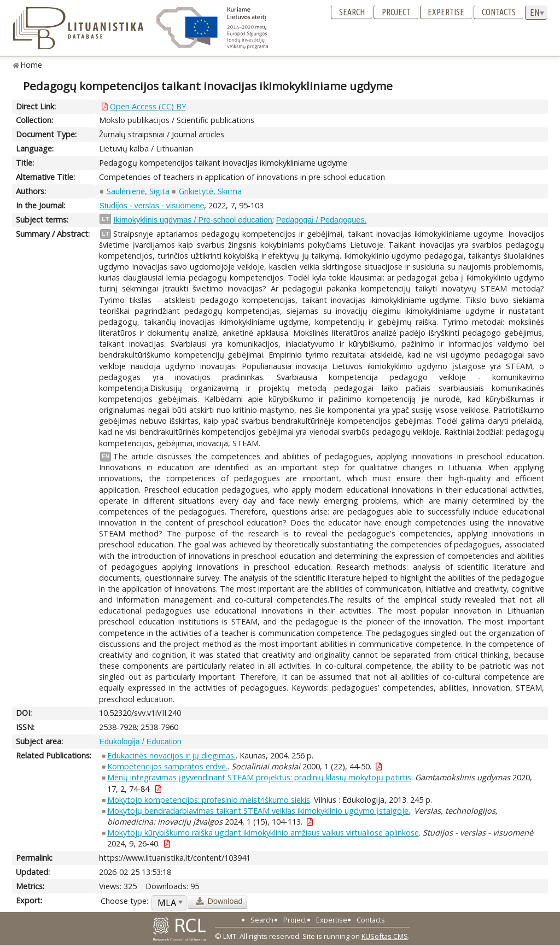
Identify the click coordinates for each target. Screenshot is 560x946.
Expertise (446, 12)
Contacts (499, 12)
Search (352, 12)
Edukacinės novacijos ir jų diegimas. (171, 755)
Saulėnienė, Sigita (138, 191)
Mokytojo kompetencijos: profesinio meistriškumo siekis (209, 800)
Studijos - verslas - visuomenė (151, 206)
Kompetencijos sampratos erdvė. (167, 766)
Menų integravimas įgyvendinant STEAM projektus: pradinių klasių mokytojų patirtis (259, 777)
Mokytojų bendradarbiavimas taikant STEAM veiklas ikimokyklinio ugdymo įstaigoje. (259, 811)
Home (31, 65)
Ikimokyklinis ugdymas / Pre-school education (192, 220)
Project (396, 12)
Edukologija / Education (140, 741)
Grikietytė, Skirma (210, 191)
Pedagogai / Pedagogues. (322, 220)
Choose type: (124, 901)
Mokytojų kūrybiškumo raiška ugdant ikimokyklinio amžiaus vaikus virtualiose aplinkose (263, 833)
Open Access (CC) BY (148, 106)
